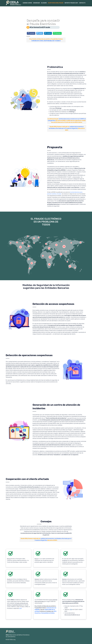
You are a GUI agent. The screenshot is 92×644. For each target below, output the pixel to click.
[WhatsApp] (57, 33)
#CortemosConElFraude (56, 3)
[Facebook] (31, 33)
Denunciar (37, 3)
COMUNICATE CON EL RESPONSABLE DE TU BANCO (46, 41)
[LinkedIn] (48, 33)
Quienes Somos (27, 3)
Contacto (82, 3)
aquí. (21, 608)
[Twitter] (40, 33)
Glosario (44, 3)
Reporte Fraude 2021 (71, 3)
